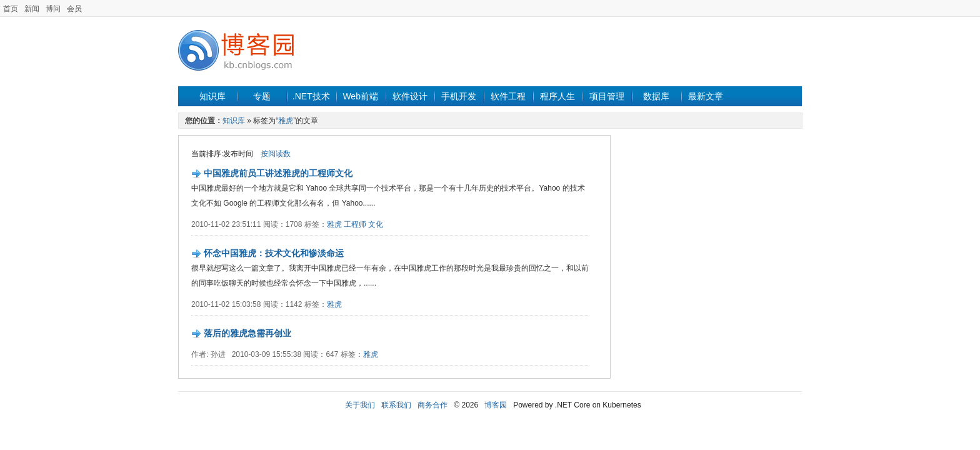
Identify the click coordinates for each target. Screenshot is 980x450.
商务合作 (432, 405)
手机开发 (459, 96)
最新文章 (706, 96)
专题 (262, 96)
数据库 (656, 96)
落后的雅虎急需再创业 (247, 333)
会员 (74, 9)
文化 (376, 224)
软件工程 (508, 96)
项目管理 (607, 96)
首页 (11, 9)
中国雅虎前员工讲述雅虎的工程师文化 (278, 173)
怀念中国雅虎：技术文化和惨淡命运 (274, 253)
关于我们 (360, 405)
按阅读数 (276, 154)
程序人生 (557, 96)
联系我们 (396, 405)
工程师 (355, 224)
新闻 (32, 9)
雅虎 (286, 121)
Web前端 (360, 96)
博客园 (496, 405)
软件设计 (410, 96)
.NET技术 (311, 96)
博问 (53, 9)
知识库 (212, 96)
